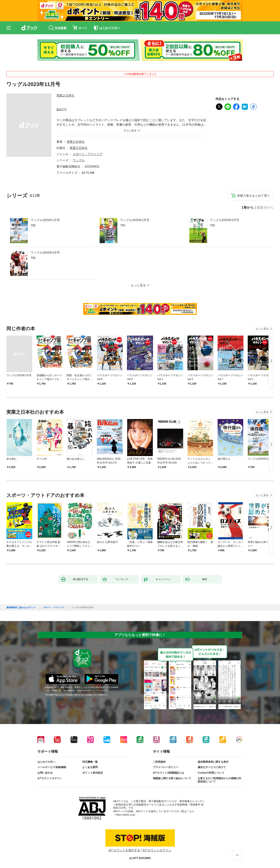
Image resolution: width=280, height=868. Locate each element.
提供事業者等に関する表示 (213, 762)
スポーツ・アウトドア (88, 154)
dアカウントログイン (50, 778)
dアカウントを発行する (124, 850)
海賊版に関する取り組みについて (172, 778)
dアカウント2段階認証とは (168, 773)
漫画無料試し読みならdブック (21, 608)
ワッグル (79, 160)
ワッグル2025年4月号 (45, 253)
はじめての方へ (46, 762)
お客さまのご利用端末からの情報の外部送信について (220, 780)
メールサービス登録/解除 (52, 767)
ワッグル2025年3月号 (225, 220)
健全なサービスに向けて (212, 767)
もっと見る (262, 329)
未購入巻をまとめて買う (253, 196)
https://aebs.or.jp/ (125, 815)
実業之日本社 (65, 95)
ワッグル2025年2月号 (135, 220)
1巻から (248, 208)
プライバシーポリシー (166, 767)
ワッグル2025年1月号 (45, 220)
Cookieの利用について (211, 773)
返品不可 (62, 109)
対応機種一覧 (90, 762)
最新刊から (265, 208)
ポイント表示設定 (93, 773)
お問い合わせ (45, 773)
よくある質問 (90, 767)
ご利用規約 (159, 762)
